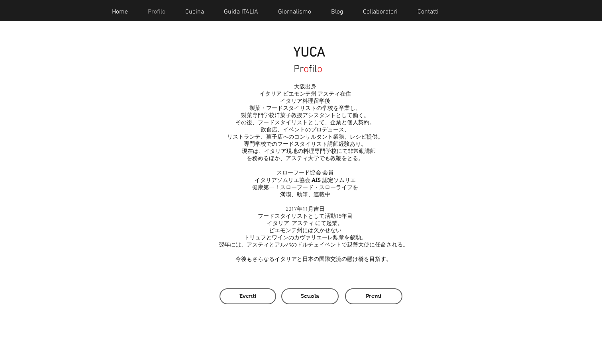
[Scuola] (310, 296)
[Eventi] (248, 296)
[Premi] (374, 296)
